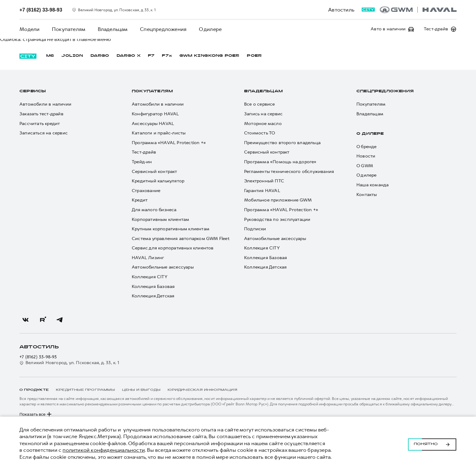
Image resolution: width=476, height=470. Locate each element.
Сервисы (33, 91)
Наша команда (372, 185)
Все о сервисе (260, 104)
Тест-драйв (144, 152)
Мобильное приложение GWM (278, 200)
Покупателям (68, 29)
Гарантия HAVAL (262, 191)
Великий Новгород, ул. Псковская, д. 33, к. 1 (69, 363)
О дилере (209, 29)
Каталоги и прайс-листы (159, 133)
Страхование (146, 191)
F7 (151, 56)
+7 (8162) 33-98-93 (38, 357)
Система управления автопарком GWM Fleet (181, 239)
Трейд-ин (142, 162)
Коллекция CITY (150, 277)
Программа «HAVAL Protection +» (169, 143)
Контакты (367, 195)
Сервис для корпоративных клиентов (173, 248)
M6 (50, 56)
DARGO (100, 56)
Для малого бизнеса (154, 210)
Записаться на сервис (44, 133)
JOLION (72, 56)
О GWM (365, 166)
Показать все (36, 414)
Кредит (140, 200)
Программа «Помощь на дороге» (280, 162)
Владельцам (112, 29)
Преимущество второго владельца (282, 143)
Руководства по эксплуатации (277, 220)
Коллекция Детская (153, 296)
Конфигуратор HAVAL (155, 114)
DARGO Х (129, 56)
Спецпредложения (163, 29)
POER (254, 56)
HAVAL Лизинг (148, 258)
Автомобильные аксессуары (163, 267)
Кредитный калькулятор (158, 181)
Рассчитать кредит (40, 124)
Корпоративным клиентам (160, 220)
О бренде (367, 147)
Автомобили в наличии (45, 104)
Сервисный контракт (155, 172)
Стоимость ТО (260, 133)
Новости (366, 156)
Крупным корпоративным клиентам (171, 229)
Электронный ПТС (264, 181)
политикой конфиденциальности (104, 450)
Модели (29, 29)
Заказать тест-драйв (41, 114)
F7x (167, 56)
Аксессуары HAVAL (153, 124)
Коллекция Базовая (153, 287)
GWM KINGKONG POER (209, 56)
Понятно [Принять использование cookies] (432, 443)
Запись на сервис (263, 114)
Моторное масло (263, 124)
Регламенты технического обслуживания (289, 172)
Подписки (255, 229)
